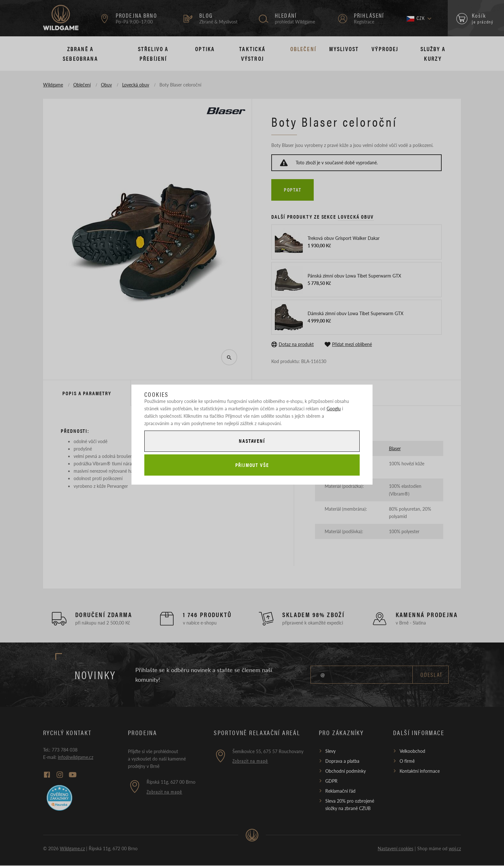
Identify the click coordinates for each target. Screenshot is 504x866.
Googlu (334, 408)
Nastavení (252, 440)
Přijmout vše (252, 465)
